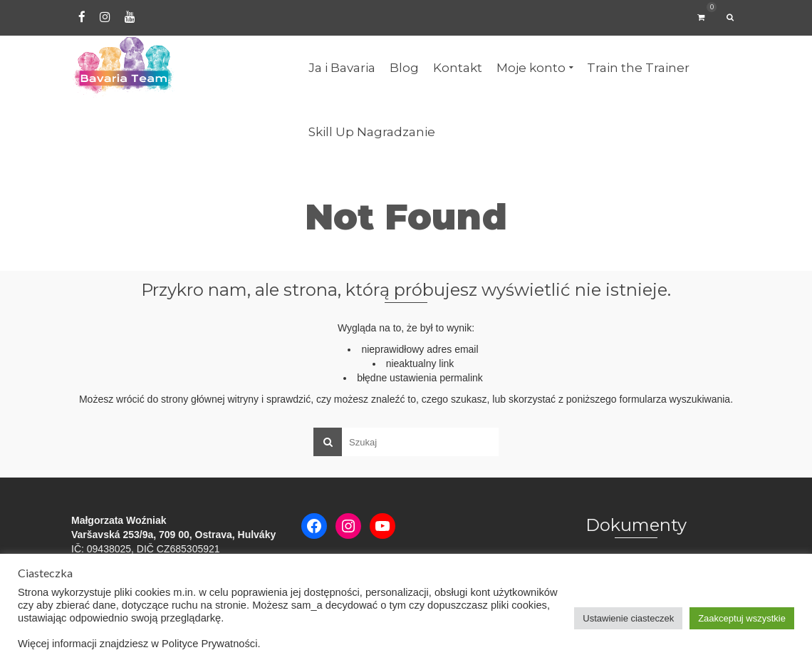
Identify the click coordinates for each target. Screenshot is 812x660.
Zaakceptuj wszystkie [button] (742, 618)
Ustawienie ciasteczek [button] (628, 618)
